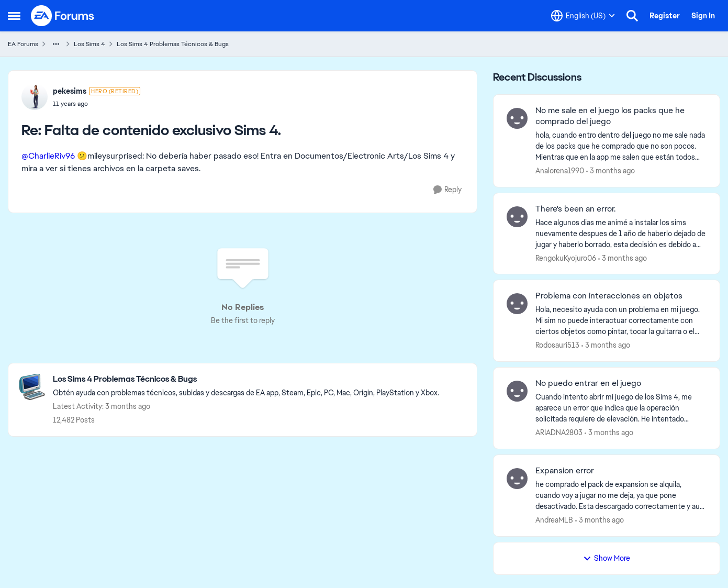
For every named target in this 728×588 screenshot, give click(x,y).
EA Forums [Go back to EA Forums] (23, 44)
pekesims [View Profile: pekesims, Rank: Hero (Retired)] (70, 91)
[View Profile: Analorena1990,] (517, 118)
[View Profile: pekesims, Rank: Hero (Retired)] (35, 97)
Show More (607, 558)
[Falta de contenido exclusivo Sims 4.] (97, 104)
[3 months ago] (611, 171)
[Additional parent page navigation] (56, 44)
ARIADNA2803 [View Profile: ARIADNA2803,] (559, 432)
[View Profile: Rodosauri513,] (517, 304)
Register (665, 16)
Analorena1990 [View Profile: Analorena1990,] (560, 171)
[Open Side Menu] (14, 16)
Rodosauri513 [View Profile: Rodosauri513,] (557, 345)
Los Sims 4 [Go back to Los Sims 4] (89, 44)
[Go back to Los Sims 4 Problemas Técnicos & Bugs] (246, 379)
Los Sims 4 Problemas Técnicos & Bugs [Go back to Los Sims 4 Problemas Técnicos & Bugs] (173, 44)
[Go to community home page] (63, 16)
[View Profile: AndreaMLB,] (517, 479)
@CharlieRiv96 (48, 156)
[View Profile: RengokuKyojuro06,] (517, 217)
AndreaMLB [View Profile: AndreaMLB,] (554, 520)
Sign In (703, 16)
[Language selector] (583, 16)
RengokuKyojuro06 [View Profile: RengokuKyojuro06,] (566, 258)
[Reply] (447, 190)
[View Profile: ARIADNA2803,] (517, 391)
